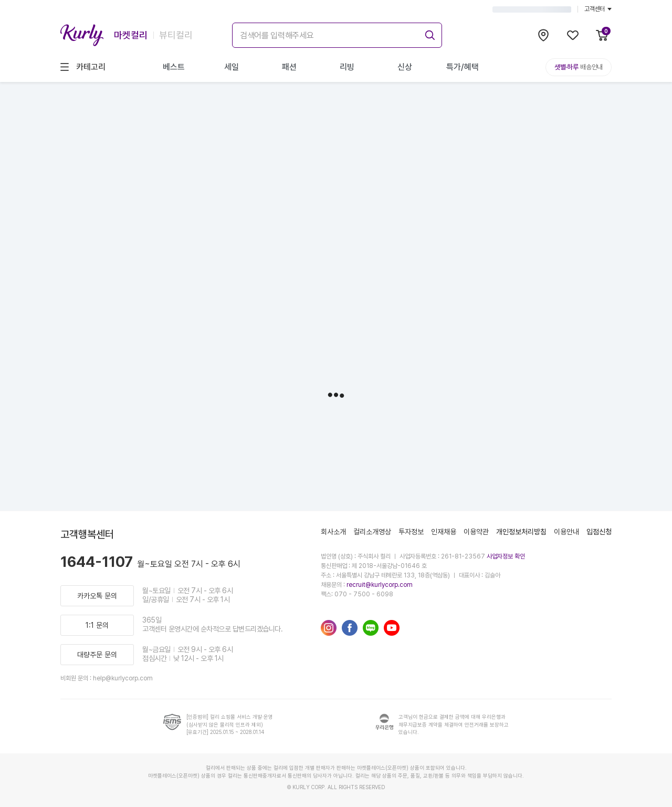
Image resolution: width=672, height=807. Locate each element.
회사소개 (333, 532)
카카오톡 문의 (97, 596)
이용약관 (476, 532)
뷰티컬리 (176, 35)
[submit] (428, 34)
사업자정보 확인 (506, 556)
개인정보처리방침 (521, 532)
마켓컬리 (131, 35)
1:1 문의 (97, 625)
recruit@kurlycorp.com (380, 585)
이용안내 (566, 532)
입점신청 (599, 532)
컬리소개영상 (372, 532)
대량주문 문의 (97, 655)
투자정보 (411, 532)
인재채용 (444, 532)
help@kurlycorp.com (123, 678)
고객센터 (598, 9)
